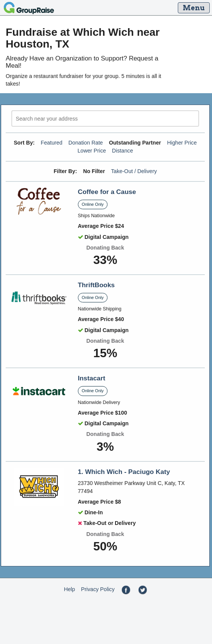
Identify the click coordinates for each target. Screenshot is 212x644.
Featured (51, 143)
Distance (123, 151)
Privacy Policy (98, 589)
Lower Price (92, 151)
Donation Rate (86, 143)
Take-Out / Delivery (134, 171)
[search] (105, 118)
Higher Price (182, 143)
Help (69, 589)
